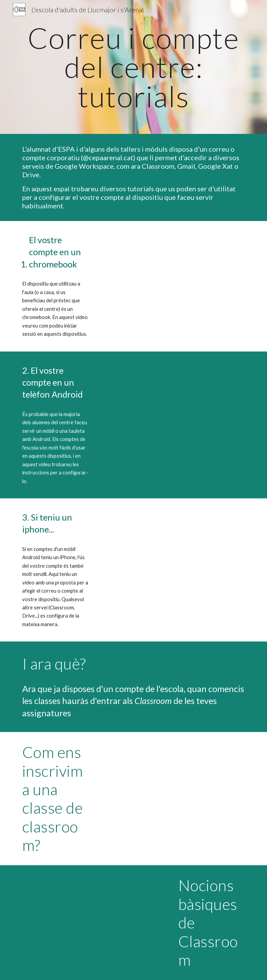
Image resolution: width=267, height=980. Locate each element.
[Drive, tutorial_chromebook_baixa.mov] (172, 271)
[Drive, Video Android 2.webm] (172, 401)
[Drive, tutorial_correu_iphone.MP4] (172, 548)
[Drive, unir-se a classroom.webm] (172, 782)
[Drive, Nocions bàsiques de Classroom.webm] (95, 915)
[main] (134, 67)
